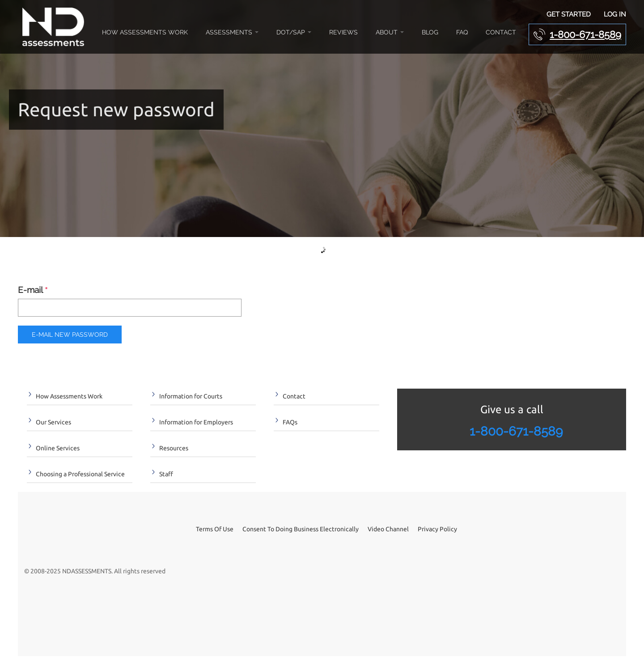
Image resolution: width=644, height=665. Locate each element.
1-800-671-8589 (585, 34)
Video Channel (388, 529)
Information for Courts (191, 396)
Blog (430, 32)
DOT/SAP (294, 32)
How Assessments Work (145, 32)
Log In (615, 14)
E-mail (33, 290)
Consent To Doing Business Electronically (301, 529)
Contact (501, 32)
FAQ (462, 32)
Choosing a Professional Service (80, 474)
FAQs (290, 422)
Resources (174, 448)
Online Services (58, 448)
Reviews (343, 32)
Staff (166, 474)
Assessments (232, 32)
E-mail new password (70, 335)
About (390, 32)
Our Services (53, 422)
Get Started (569, 14)
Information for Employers (196, 422)
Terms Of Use (215, 529)
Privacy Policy (437, 529)
